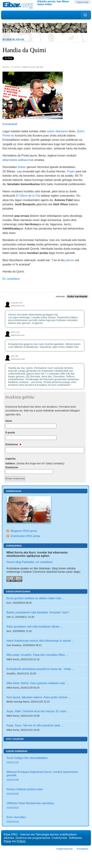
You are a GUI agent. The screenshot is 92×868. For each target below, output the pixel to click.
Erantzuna (13, 444)
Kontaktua (82, 849)
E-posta (10, 432)
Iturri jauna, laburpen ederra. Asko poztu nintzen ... (39, 697)
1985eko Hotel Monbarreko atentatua (46, 806)
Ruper (71, 171)
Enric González (46, 820)
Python (21, 841)
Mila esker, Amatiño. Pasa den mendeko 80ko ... (37, 655)
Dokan (22, 167)
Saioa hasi (82, 2)
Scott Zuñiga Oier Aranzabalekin (46, 760)
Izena (9, 421)
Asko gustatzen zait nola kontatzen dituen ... (35, 626)
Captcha (10, 459)
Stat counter (15, 739)
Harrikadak (13, 40)
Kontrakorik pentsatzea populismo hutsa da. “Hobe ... (40, 669)
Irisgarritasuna (64, 849)
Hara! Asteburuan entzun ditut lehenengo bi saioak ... (40, 641)
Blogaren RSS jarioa (24, 531)
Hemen (12, 315)
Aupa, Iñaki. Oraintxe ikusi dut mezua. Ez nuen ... (38, 711)
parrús (70, 260)
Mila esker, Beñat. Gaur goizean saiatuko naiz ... (37, 683)
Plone (7, 841)
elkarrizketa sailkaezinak (18, 160)
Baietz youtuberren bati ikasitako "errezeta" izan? (38, 612)
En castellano (11, 279)
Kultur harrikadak (77, 296)
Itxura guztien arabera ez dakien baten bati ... (35, 598)
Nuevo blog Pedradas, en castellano (30, 562)
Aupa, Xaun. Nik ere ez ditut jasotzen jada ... (35, 725)
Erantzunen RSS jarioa (25, 536)
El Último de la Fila (28, 196)
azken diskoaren (58, 131)
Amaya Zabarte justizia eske (46, 792)
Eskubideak (10, 124)
